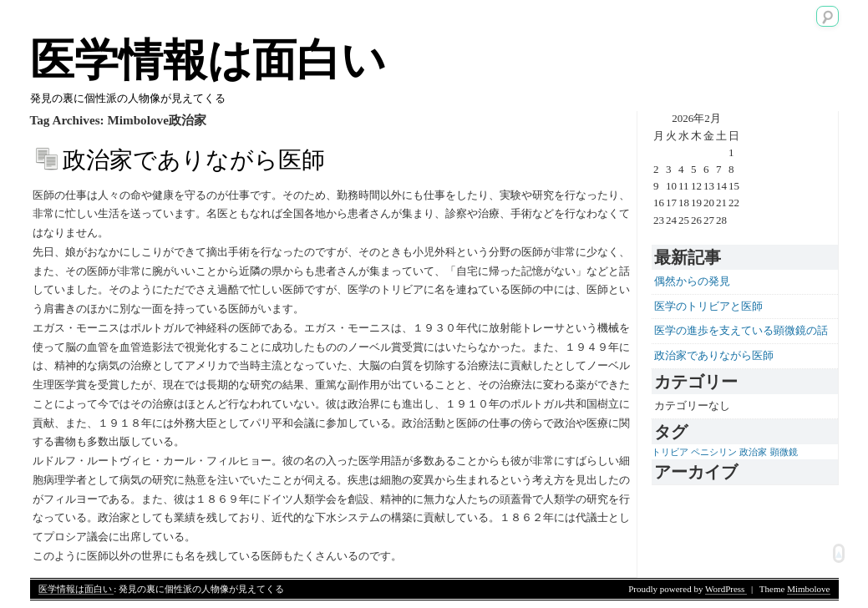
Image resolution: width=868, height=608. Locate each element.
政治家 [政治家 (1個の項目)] (753, 452)
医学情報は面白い (208, 60)
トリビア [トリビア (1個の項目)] (670, 452)
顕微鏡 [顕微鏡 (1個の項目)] (784, 452)
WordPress (726, 589)
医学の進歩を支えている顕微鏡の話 (741, 330)
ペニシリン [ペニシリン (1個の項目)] (714, 452)
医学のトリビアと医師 (708, 306)
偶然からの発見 (692, 281)
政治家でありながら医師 (194, 160)
